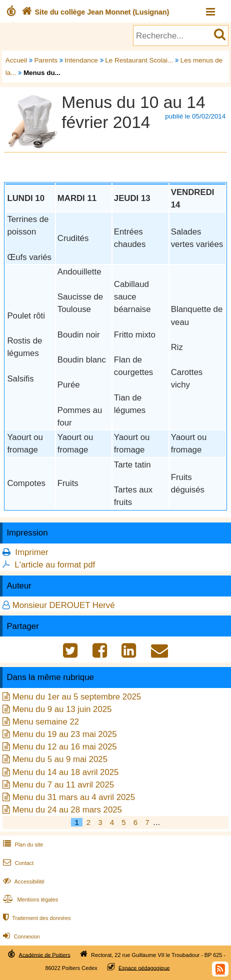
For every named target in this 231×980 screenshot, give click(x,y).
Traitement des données (36, 918)
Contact (17, 863)
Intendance (81, 60)
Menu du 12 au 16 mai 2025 (65, 747)
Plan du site (22, 844)
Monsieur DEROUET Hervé (64, 605)
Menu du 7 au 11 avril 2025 (63, 785)
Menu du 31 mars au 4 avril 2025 (74, 797)
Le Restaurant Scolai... (139, 60)
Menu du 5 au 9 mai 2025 (60, 759)
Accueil (16, 60)
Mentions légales (29, 899)
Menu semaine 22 (46, 722)
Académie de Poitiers (45, 954)
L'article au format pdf (55, 565)
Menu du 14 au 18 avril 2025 (66, 772)
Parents (46, 60)
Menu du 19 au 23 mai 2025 (65, 734)
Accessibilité (23, 881)
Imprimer (31, 552)
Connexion (20, 936)
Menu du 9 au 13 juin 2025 (62, 709)
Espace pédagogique (144, 967)
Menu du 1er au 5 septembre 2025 (77, 697)
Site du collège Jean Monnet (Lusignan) (94, 12)
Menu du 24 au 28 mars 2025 (67, 810)
